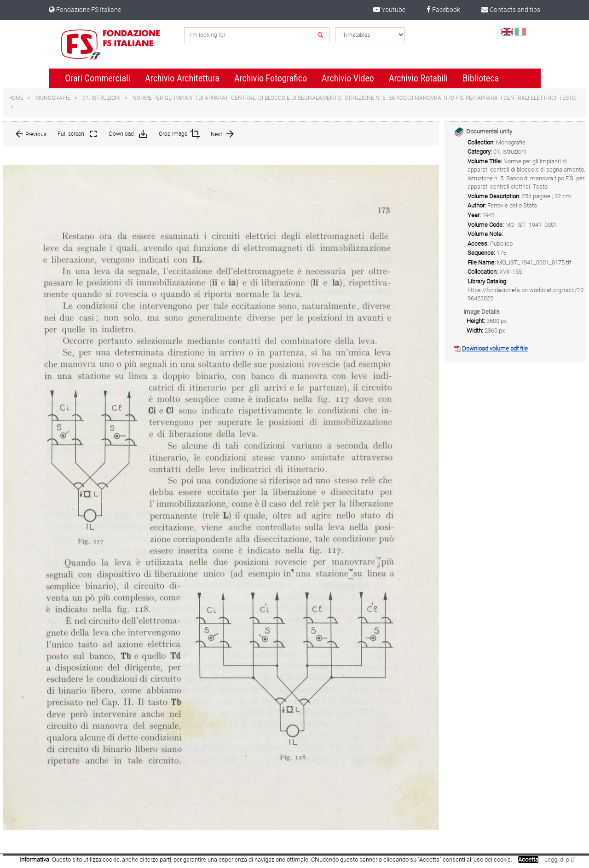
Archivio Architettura (182, 78)
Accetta (528, 859)
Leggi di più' (560, 859)
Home (16, 98)
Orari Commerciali (98, 78)
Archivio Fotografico (271, 78)
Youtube (389, 10)
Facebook (443, 10)
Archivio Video (348, 78)
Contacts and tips (511, 10)
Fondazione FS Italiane (85, 10)
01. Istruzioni (101, 98)
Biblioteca (481, 78)
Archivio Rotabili (419, 78)
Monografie (53, 98)
